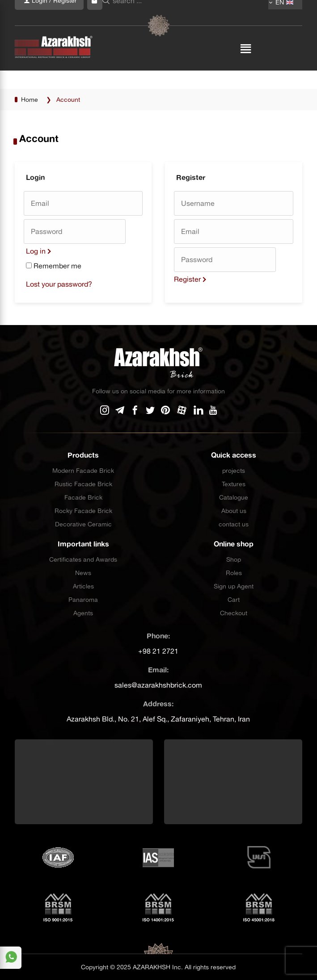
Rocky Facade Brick (83, 511)
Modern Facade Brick (83, 471)
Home (30, 100)
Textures (234, 484)
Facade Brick (83, 497)
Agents (83, 613)
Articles (83, 586)
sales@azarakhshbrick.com (158, 685)
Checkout (234, 613)
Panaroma (83, 600)
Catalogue (234, 497)
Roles (234, 573)
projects (234, 471)
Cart (234, 600)
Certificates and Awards (83, 559)
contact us (234, 524)
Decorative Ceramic (83, 524)
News (83, 573)
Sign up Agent (234, 586)
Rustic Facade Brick (83, 484)
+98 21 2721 (158, 651)
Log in (36, 251)
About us (234, 511)
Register (187, 279)
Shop (234, 559)
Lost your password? (59, 284)
